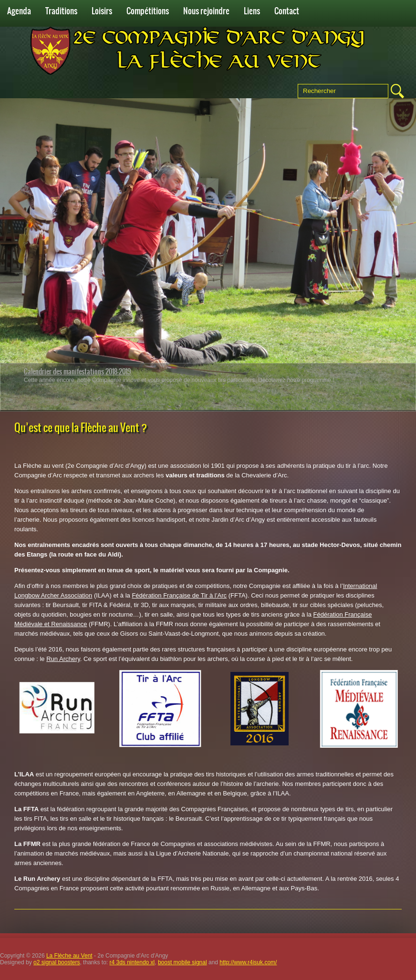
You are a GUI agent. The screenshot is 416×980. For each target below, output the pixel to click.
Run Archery (63, 659)
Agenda (19, 11)
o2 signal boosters (57, 962)
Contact (287, 11)
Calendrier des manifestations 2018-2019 (77, 371)
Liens (252, 11)
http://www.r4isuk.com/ (248, 962)
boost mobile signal (182, 962)
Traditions (61, 11)
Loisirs (102, 11)
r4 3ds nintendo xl (132, 962)
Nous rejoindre (206, 11)
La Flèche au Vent (69, 956)
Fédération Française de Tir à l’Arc (179, 595)
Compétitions (148, 11)
